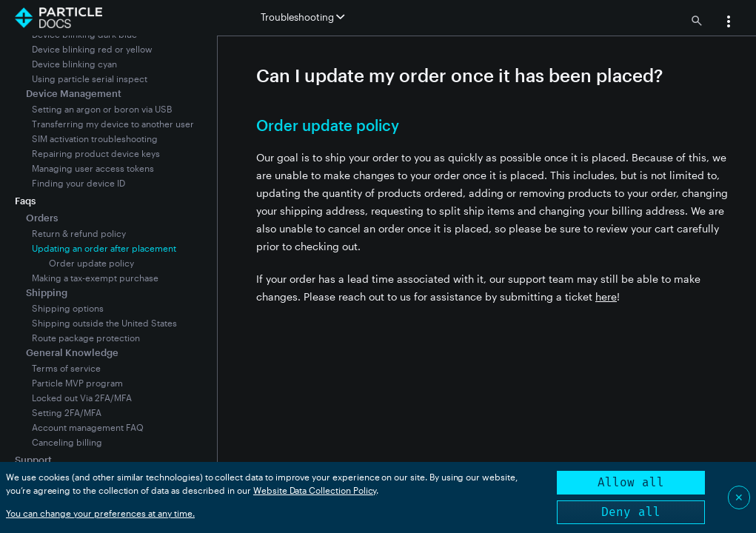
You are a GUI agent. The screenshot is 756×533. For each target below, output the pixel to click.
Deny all (631, 512)
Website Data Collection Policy (315, 490)
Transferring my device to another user (113, 124)
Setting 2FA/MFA (67, 412)
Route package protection (86, 338)
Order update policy (91, 263)
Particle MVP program (77, 383)
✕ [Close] (739, 497)
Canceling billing (67, 442)
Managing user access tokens (93, 168)
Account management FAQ (88, 427)
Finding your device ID (78, 183)
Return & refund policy (79, 233)
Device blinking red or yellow (92, 49)
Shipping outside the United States (104, 323)
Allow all (631, 482)
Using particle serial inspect (90, 78)
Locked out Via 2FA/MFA (82, 398)
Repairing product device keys (96, 153)
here (606, 296)
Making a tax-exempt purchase (95, 278)
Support (33, 460)
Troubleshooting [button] (302, 17)
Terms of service (66, 368)
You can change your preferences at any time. (100, 513)
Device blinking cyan (74, 64)
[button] (729, 23)
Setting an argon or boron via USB (102, 109)
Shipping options (68, 308)
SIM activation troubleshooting (95, 138)
